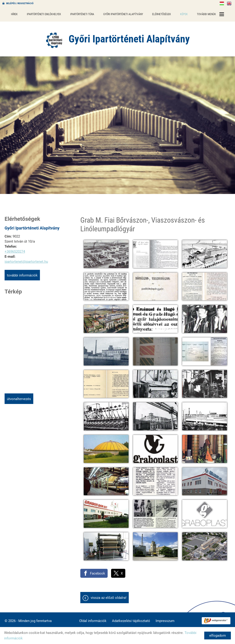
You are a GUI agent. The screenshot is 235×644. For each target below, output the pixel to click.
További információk (22, 275)
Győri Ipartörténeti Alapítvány (123, 14)
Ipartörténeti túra (82, 14)
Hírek (14, 14)
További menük (210, 14)
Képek (184, 14)
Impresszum (165, 621)
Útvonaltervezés (19, 399)
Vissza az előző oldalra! (109, 598)
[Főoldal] (54, 40)
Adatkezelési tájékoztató (131, 621)
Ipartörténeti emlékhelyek (44, 14)
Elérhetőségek (162, 14)
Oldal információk (93, 621)
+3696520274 (15, 252)
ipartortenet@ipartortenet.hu (26, 262)
